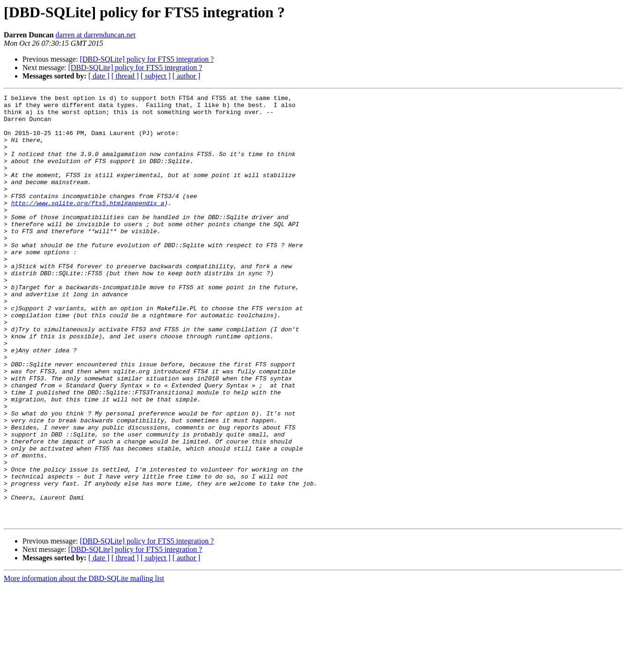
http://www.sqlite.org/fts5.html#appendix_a (88, 225)
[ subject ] (156, 76)
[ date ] (99, 76)
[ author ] (187, 76)
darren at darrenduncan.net (96, 35)
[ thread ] (125, 76)
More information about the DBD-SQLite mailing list (84, 664)
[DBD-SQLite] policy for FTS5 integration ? (147, 59)
